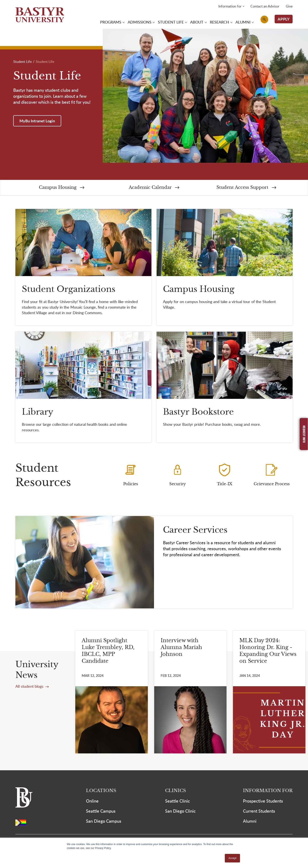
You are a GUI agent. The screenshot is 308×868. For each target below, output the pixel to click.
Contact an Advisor (265, 6)
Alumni (250, 821)
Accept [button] (232, 858)
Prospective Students (263, 801)
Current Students (259, 811)
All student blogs (30, 687)
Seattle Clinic (178, 801)
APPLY (284, 19)
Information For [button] (268, 791)
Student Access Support (246, 188)
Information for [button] (230, 6)
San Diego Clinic (180, 811)
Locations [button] (101, 791)
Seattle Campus (101, 811)
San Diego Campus (104, 821)
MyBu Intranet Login (37, 121)
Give (289, 6)
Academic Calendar (154, 188)
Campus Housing (62, 188)
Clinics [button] (175, 791)
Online (92, 801)
